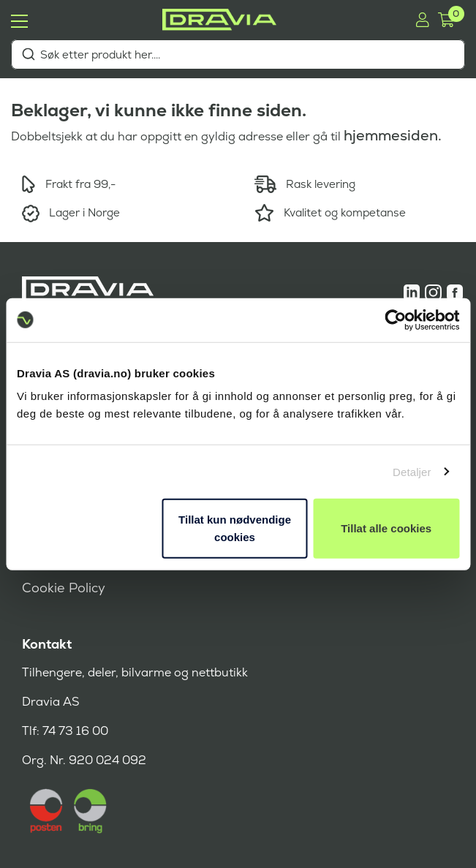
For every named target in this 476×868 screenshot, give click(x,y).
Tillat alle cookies (386, 528)
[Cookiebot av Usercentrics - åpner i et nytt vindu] (395, 320)
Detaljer (412, 471)
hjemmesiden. (393, 135)
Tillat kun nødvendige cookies (235, 528)
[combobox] (238, 54)
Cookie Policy (64, 588)
